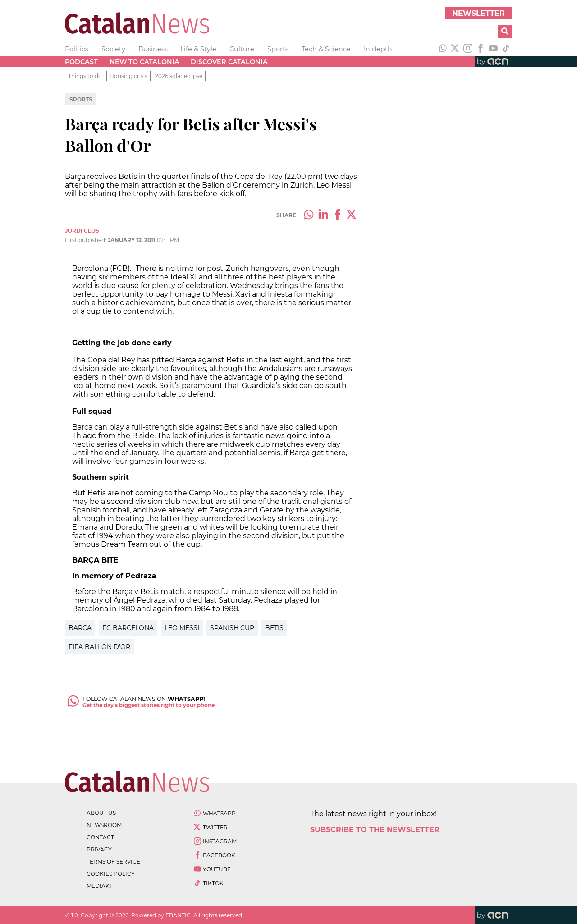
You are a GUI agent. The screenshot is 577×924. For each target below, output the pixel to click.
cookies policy (111, 874)
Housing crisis (128, 76)
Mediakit (101, 886)
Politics (77, 49)
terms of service (113, 862)
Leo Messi (182, 628)
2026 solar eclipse (179, 76)
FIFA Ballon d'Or (99, 647)
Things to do (85, 76)
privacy (99, 849)
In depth (378, 49)
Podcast (81, 62)
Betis (274, 628)
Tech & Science (326, 49)
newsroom (104, 825)
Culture (242, 49)
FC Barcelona (128, 628)
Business (153, 49)
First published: (86, 240)
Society (113, 49)
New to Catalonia (144, 62)
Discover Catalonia (229, 62)
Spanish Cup (232, 628)
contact (100, 837)
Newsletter (479, 13)
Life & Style (198, 49)
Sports (278, 49)
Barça (80, 628)
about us (101, 813)
